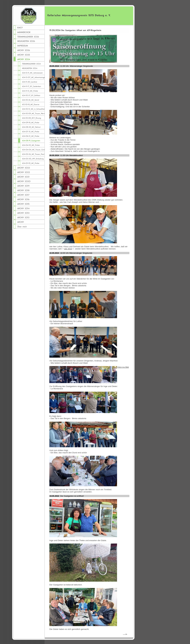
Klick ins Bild (123, 367)
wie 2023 (68, 249)
